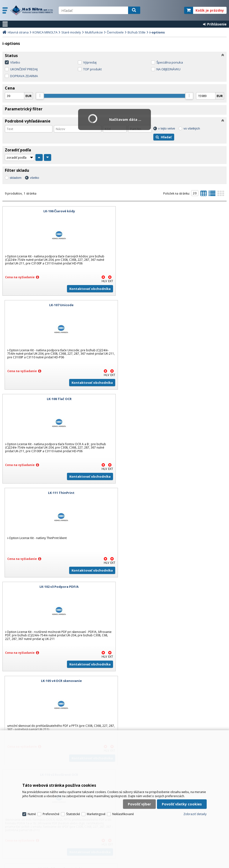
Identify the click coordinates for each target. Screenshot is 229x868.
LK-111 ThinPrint (172, 305)
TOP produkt (92, 69)
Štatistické (73, 811)
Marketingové (96, 811)
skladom (16, 178)
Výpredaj (90, 62)
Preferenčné (51, 811)
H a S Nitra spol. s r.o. (32, 10)
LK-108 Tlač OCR (57, 305)
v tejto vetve (167, 128)
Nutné (32, 811)
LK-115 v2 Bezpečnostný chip (172, 493)
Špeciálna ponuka (170, 62)
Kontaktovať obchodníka (87, 289)
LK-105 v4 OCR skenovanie (172, 399)
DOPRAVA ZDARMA (24, 76)
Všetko (15, 62)
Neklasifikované (123, 811)
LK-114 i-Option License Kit (57, 587)
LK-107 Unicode (172, 211)
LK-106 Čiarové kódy (57, 211)
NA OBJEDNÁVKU (168, 69)
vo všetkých (192, 128)
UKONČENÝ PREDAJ (24, 69)
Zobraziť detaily (195, 811)
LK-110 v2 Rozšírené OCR (57, 493)
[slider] (40, 96)
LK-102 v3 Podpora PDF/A (57, 399)
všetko (34, 178)
